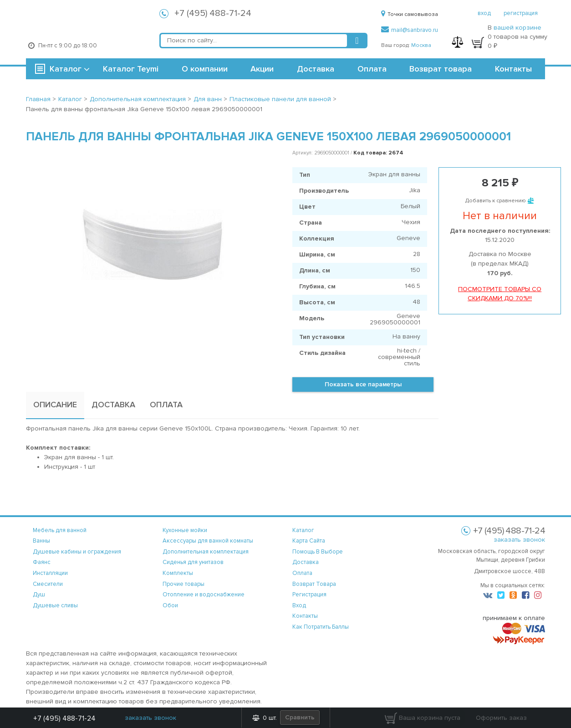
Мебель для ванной (60, 530)
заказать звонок (519, 540)
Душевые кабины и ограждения (77, 552)
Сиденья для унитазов (193, 562)
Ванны (41, 541)
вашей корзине (517, 28)
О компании (205, 69)
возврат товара (314, 584)
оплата (302, 573)
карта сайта (309, 541)
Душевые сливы (55, 605)
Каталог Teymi (131, 69)
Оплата (372, 69)
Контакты (513, 69)
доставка (306, 562)
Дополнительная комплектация (206, 552)
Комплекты (178, 573)
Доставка (316, 69)
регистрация (521, 13)
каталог (303, 530)
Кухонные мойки (185, 530)
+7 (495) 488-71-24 (213, 13)
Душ (39, 595)
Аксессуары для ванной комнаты (208, 541)
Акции (262, 69)
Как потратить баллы (321, 627)
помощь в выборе (318, 552)
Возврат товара (441, 69)
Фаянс (42, 562)
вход (484, 13)
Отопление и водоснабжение (204, 595)
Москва (421, 45)
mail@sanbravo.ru (410, 30)
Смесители (48, 584)
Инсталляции (50, 573)
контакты (305, 616)
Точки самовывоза (410, 14)
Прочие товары (184, 584)
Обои (170, 605)
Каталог (66, 69)
